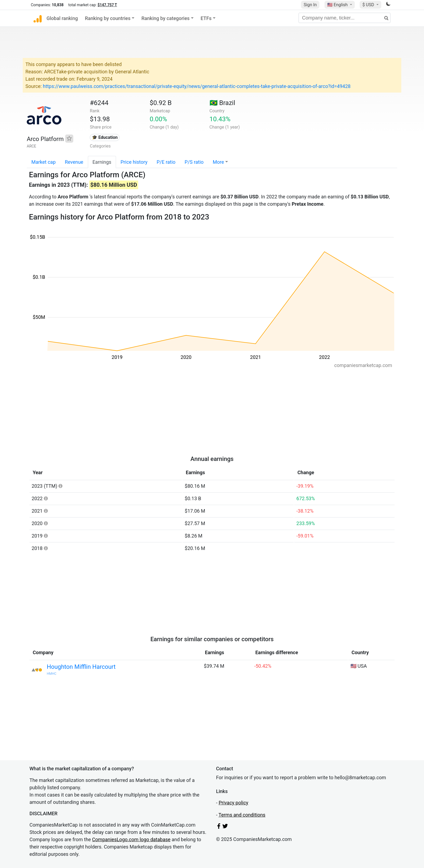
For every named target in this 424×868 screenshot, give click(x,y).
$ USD (369, 5)
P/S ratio (194, 162)
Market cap (44, 162)
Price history (134, 162)
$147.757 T (107, 5)
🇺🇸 (338, 5)
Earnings (102, 162)
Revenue (74, 162)
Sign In (310, 5)
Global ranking (62, 18)
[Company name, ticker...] (345, 18)
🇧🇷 (222, 103)
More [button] (218, 162)
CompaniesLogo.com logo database (131, 839)
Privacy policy (233, 803)
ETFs (206, 18)
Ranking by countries (108, 18)
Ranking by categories (165, 18)
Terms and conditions (242, 815)
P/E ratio (166, 162)
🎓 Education (105, 137)
